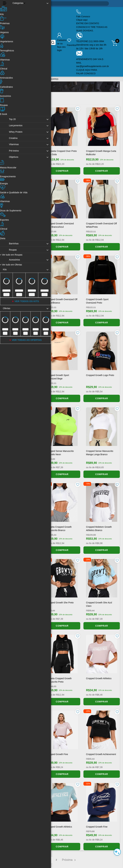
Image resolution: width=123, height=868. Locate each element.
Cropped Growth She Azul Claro (99, 604)
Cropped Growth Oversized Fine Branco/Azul (60, 225)
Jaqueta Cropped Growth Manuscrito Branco (59, 529)
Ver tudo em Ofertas (11, 265)
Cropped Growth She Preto (60, 603)
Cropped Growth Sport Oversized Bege (58, 377)
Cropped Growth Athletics (99, 678)
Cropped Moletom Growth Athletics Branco (99, 529)
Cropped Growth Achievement (101, 754)
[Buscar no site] (53, 42)
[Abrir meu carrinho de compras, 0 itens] (116, 42)
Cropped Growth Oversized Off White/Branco (62, 301)
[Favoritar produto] (78, 109)
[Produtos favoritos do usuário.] (72, 42)
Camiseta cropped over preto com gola (62, 153)
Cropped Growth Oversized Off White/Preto (101, 225)
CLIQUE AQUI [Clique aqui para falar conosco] (84, 70)
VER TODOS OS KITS (27, 301)
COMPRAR (62, 171)
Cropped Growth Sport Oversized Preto (97, 301)
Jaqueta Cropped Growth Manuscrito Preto (59, 680)
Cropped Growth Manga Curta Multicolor (101, 153)
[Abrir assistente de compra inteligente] (117, 852)
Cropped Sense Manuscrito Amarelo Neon (60, 453)
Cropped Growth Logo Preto (100, 375)
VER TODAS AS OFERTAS (27, 340)
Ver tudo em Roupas (11, 255)
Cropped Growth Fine (57, 754)
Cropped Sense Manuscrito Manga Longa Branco (100, 453)
